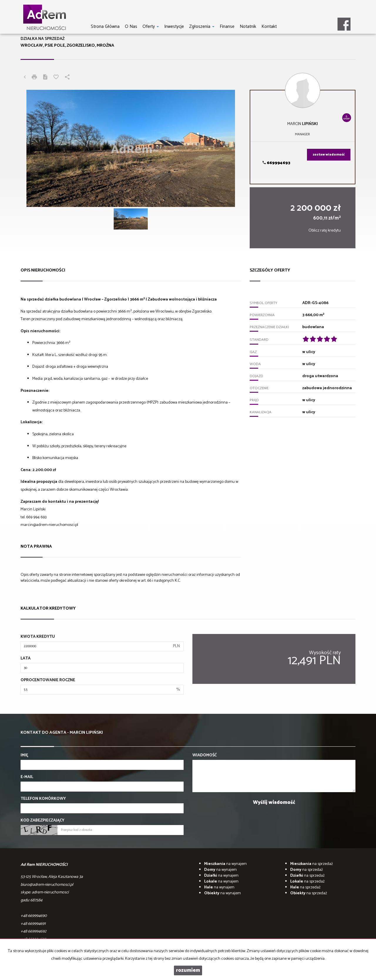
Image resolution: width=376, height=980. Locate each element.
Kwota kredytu (38, 637)
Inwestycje (174, 26)
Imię (24, 755)
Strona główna (105, 26)
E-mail (27, 777)
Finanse (227, 26)
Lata (26, 659)
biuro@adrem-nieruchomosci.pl (47, 885)
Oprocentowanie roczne (48, 680)
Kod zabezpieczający (42, 821)
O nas (131, 26)
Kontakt (269, 26)
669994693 (276, 163)
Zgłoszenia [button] (202, 26)
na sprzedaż (312, 864)
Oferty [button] (151, 26)
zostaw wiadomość (329, 155)
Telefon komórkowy (43, 799)
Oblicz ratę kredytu (325, 231)
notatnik (248, 26)
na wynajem (225, 864)
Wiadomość (205, 755)
